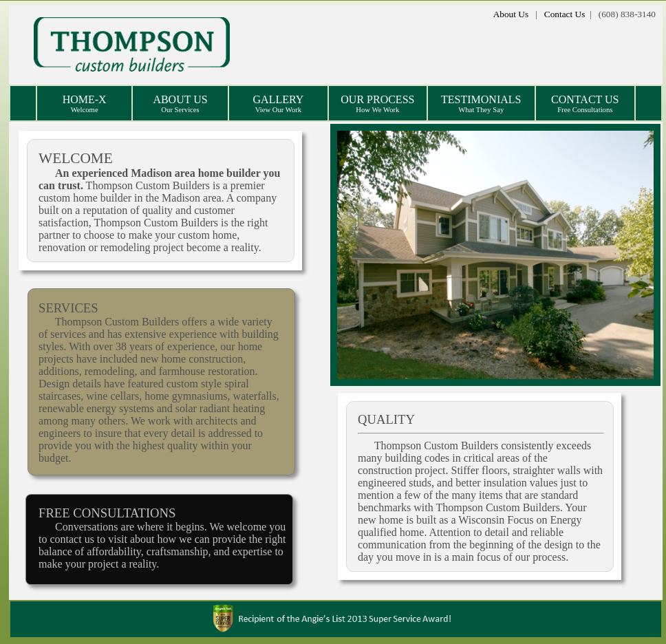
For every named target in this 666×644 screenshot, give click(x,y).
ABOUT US (180, 104)
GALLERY (279, 104)
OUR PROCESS (377, 104)
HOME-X (85, 104)
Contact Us (565, 14)
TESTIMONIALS (481, 104)
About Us (511, 14)
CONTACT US (585, 104)
